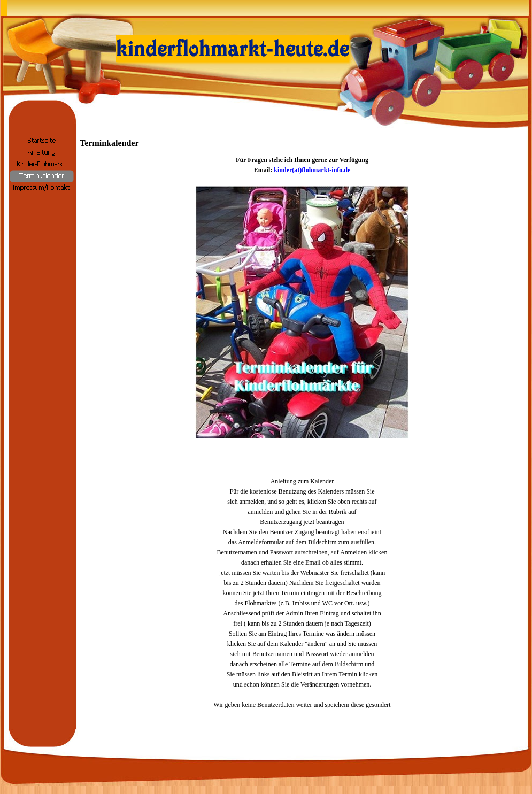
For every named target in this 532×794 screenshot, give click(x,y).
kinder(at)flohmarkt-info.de (312, 170)
